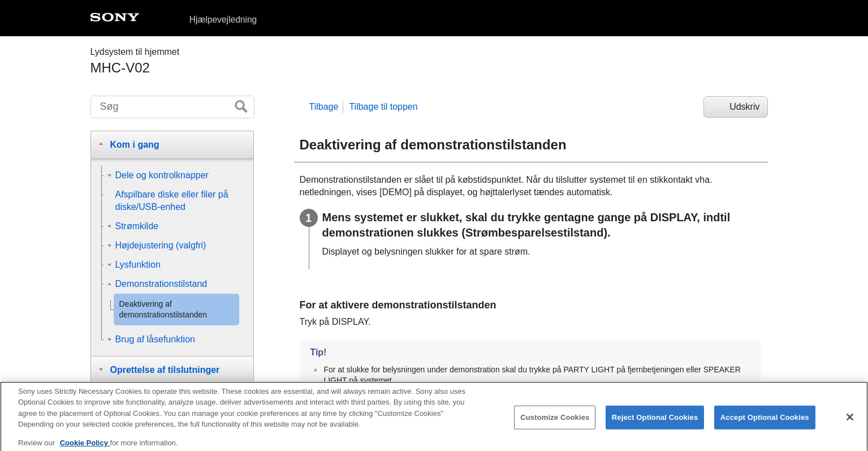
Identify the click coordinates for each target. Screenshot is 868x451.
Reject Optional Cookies (655, 422)
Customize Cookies (555, 422)
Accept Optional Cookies (765, 422)
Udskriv (744, 107)
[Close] (850, 422)
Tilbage (324, 107)
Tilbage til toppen (383, 107)
